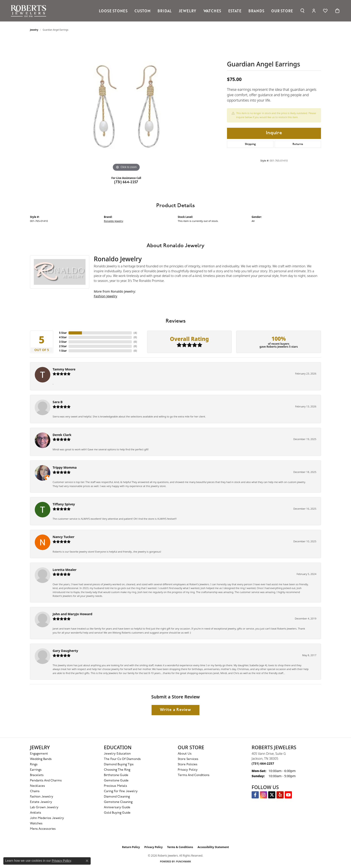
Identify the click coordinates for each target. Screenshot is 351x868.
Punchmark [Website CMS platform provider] (184, 862)
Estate (235, 11)
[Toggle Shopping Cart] (337, 11)
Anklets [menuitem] (36, 813)
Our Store (282, 11)
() (135, 333)
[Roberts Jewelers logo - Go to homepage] (30, 11)
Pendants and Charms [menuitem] (46, 781)
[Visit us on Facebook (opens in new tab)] (255, 795)
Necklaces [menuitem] (37, 786)
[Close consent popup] (87, 861)
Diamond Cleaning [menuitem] (117, 797)
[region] (126, 105)
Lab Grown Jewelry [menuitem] (44, 807)
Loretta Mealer (65, 570)
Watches (212, 11)
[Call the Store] (263, 763)
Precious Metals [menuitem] (116, 786)
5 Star (63, 333)
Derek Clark (62, 435)
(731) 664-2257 (126, 182)
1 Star (63, 351)
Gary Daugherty (65, 651)
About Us (185, 754)
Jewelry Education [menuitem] (117, 754)
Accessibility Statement (213, 847)
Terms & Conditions (180, 847)
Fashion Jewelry (106, 296)
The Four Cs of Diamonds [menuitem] (122, 759)
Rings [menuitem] (34, 765)
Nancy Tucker (63, 537)
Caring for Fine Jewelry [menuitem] (121, 791)
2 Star (63, 346)
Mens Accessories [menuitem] (43, 829)
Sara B (58, 402)
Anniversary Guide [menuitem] (117, 807)
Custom (143, 11)
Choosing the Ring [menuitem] (117, 770)
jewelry (34, 30)
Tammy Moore (64, 369)
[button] (302, 11)
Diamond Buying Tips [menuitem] (119, 765)
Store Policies (188, 765)
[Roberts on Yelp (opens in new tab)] (280, 795)
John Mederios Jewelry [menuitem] (47, 818)
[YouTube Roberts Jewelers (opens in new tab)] (288, 795)
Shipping (250, 144)
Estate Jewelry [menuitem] (41, 802)
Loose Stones (113, 11)
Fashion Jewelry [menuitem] (42, 797)
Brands (256, 11)
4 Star (63, 337)
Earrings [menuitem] (36, 770)
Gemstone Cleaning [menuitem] (118, 802)
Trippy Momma (65, 467)
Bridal (165, 11)
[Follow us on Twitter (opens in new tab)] (272, 795)
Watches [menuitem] (36, 824)
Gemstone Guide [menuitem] (116, 781)
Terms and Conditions (194, 775)
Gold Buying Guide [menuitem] (117, 813)
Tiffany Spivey (64, 504)
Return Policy (131, 847)
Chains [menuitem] (35, 791)
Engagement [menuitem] (39, 754)
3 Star (63, 342)
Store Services (188, 759)
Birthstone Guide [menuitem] (116, 775)
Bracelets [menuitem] (37, 775)
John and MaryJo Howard (72, 614)
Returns (298, 144)
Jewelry (188, 11)
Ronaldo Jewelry (113, 221)
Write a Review (175, 710)
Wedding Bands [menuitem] (41, 759)
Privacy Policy (188, 770)
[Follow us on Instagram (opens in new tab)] (263, 795)
